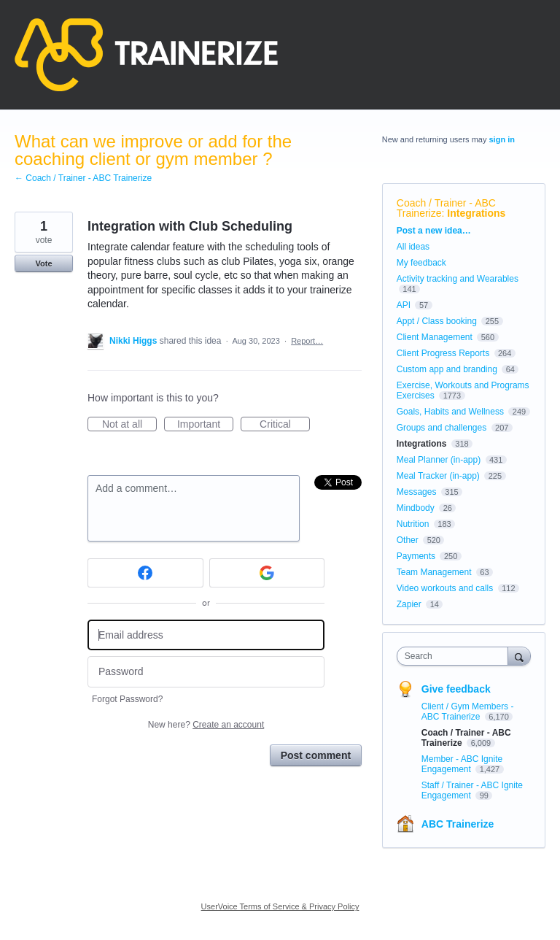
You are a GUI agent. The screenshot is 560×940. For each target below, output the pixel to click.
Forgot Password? (127, 699)
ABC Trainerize (458, 824)
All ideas (413, 247)
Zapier (409, 604)
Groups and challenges (442, 428)
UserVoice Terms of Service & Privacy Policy (280, 906)
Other (408, 540)
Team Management (434, 572)
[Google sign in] (267, 573)
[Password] (206, 672)
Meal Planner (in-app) (439, 460)
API (404, 305)
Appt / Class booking (437, 321)
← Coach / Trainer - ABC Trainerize (83, 178)
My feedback (421, 263)
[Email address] (206, 635)
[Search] (519, 656)
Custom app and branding (447, 369)
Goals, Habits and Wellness (450, 412)
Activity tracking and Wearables (458, 279)
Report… (307, 341)
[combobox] (456, 656)
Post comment (316, 755)
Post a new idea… (434, 231)
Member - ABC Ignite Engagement (462, 764)
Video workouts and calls (445, 588)
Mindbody (416, 508)
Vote (43, 263)
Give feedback (456, 689)
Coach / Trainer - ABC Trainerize (446, 208)
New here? (206, 725)
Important (205, 425)
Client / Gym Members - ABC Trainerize (468, 712)
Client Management (435, 337)
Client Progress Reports (443, 353)
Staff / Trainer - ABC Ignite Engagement (472, 790)
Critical (285, 425)
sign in (502, 139)
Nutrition (413, 524)
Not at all (129, 425)
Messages (417, 492)
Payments (416, 556)
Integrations (476, 213)
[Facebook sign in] (145, 573)
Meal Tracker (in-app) (438, 476)
